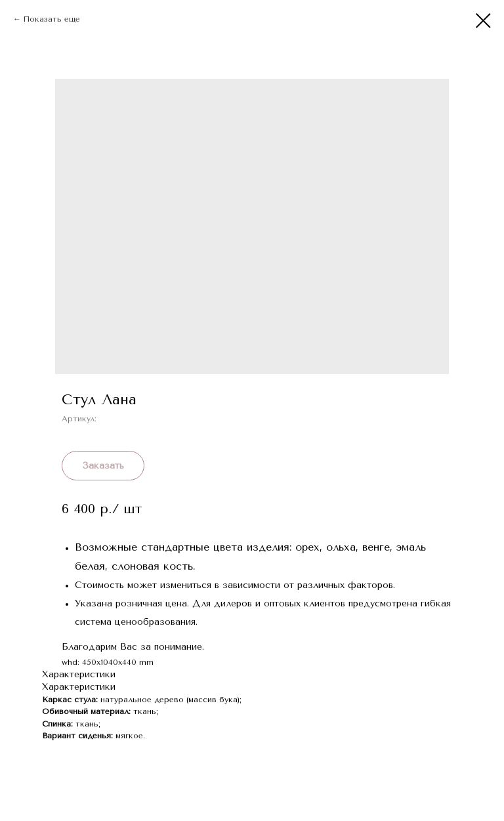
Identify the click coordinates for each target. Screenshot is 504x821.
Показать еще (52, 19)
